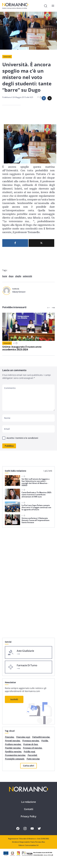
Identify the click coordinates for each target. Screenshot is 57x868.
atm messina (34, 759)
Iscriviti (14, 699)
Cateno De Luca (31, 744)
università (27, 276)
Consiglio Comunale (15, 759)
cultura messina (14, 744)
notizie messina (14, 748)
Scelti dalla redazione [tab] (16, 471)
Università (7, 57)
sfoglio (18, 276)
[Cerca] (46, 6)
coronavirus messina (16, 755)
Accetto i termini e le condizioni (22, 438)
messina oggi (24, 737)
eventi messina (13, 741)
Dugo (11, 276)
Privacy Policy (28, 816)
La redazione (28, 802)
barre (5, 276)
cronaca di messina (33, 748)
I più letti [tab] (48, 471)
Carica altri (28, 766)
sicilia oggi (30, 752)
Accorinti (33, 755)
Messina (10, 737)
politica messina (14, 752)
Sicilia (45, 741)
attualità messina (42, 737)
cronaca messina (31, 741)
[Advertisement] (28, 617)
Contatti (29, 809)
